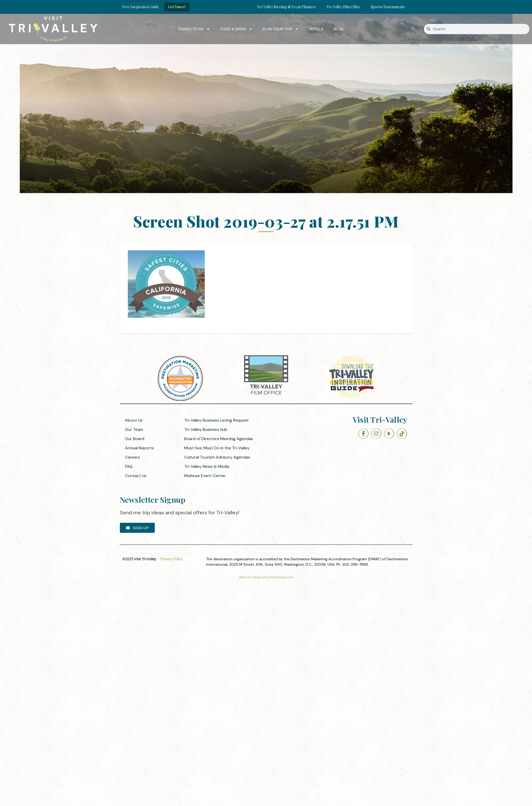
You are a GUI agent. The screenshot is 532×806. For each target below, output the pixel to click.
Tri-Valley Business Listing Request (216, 420)
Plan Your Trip (280, 29)
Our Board (135, 439)
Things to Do (194, 29)
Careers (132, 457)
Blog (338, 29)
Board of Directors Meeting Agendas (219, 439)
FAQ (129, 466)
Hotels (316, 29)
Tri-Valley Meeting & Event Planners (286, 7)
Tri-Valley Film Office (343, 7)
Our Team (134, 429)
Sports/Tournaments (388, 7)
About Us (134, 420)
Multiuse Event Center (205, 476)
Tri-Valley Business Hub (206, 429)
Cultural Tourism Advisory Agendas (217, 457)
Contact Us (136, 476)
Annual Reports (139, 448)
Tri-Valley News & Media (207, 466)
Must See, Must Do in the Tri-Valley (217, 448)
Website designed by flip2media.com (266, 577)
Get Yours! (177, 7)
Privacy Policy (172, 559)
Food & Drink (236, 29)
